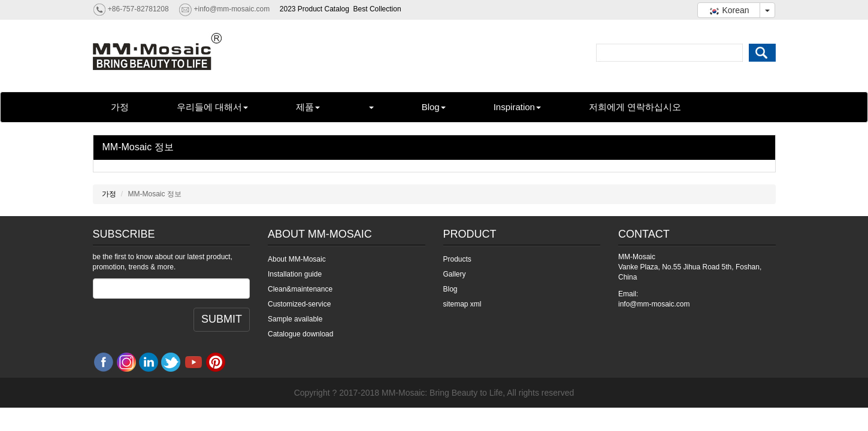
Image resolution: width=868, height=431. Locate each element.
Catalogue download (300, 334)
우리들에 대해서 (212, 107)
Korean (729, 10)
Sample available (295, 319)
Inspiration (517, 107)
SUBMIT (222, 319)
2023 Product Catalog (314, 9)
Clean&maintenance (300, 289)
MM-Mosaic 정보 (138, 147)
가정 (120, 107)
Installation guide (295, 274)
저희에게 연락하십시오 (635, 107)
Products (457, 259)
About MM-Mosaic (297, 259)
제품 (308, 107)
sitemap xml (462, 304)
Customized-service (299, 304)
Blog (434, 107)
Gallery (455, 274)
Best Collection (377, 9)
